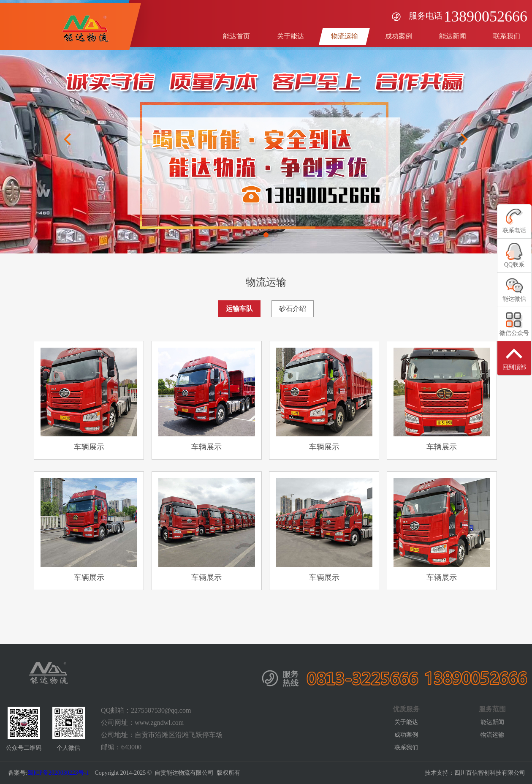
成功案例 (406, 735)
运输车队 (239, 309)
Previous (68, 139)
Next (464, 139)
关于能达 (406, 722)
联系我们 (406, 747)
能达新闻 (492, 722)
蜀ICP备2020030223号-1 (58, 773)
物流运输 (492, 735)
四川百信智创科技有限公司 (490, 773)
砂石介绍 (293, 309)
